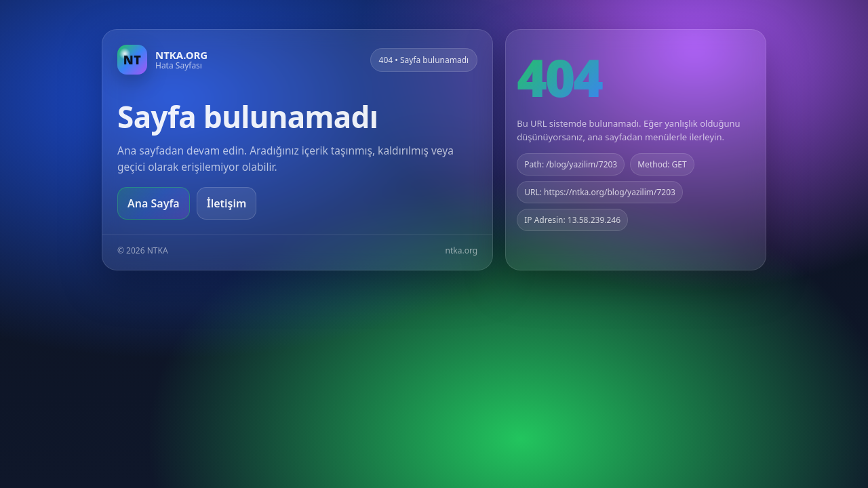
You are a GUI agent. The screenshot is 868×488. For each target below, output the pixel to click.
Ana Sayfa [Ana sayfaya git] (154, 203)
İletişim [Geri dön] (227, 203)
